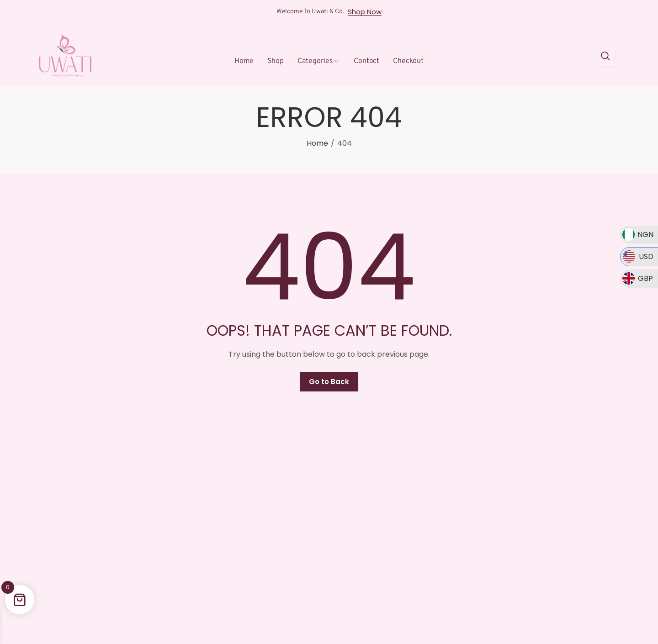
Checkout (408, 61)
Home (244, 61)
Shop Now (365, 12)
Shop (276, 61)
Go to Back (329, 382)
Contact (366, 61)
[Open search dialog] (605, 58)
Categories (319, 61)
